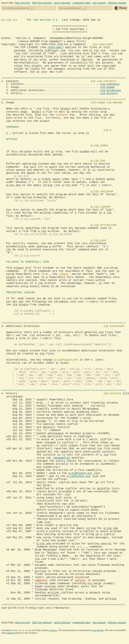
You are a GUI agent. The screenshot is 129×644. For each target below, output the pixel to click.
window (84, 152)
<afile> (80, 580)
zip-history (109, 93)
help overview (23, 3)
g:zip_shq (13, 185)
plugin (65, 109)
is (83, 57)
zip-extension (111, 90)
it (88, 133)
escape (41, 421)
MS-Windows (91, 409)
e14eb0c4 (53, 630)
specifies (32, 228)
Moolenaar (50, 550)
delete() (49, 427)
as (78, 57)
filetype (41, 590)
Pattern (53, 553)
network (95, 593)
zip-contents (110, 84)
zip (9, 121)
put (21, 302)
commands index (82, 3)
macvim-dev (98, 630)
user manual (99, 3)
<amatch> (41, 580)
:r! (79, 547)
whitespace (56, 433)
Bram (38, 550)
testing (50, 587)
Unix (75, 179)
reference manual (117, 3)
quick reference (62, 3)
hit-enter (95, 584)
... (85, 547)
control (106, 544)
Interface (77, 29)
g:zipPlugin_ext (80, 473)
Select (36, 112)
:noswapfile (61, 458)
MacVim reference (42, 3)
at (38, 72)
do (44, 299)
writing (45, 213)
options (80, 228)
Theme (123, 8)
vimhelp (10, 633)
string (48, 185)
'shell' (64, 274)
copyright (55, 47)
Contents (13, 81)
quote (31, 173)
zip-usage (107, 87)
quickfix (103, 489)
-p (72, 501)
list (97, 473)
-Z (75, 498)
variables (61, 302)
